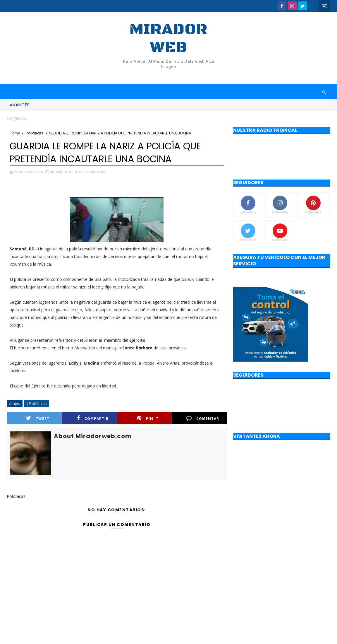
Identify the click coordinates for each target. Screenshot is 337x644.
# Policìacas (36, 404)
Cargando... (17, 118)
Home (15, 133)
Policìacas (35, 133)
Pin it (148, 418)
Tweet (38, 418)
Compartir (93, 418)
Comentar (203, 418)
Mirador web (168, 39)
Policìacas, (97, 172)
